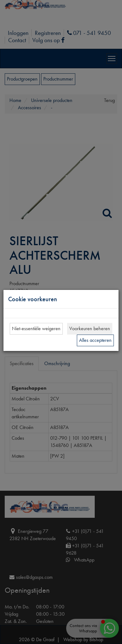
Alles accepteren (95, 340)
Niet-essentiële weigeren (36, 328)
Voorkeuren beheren (90, 328)
